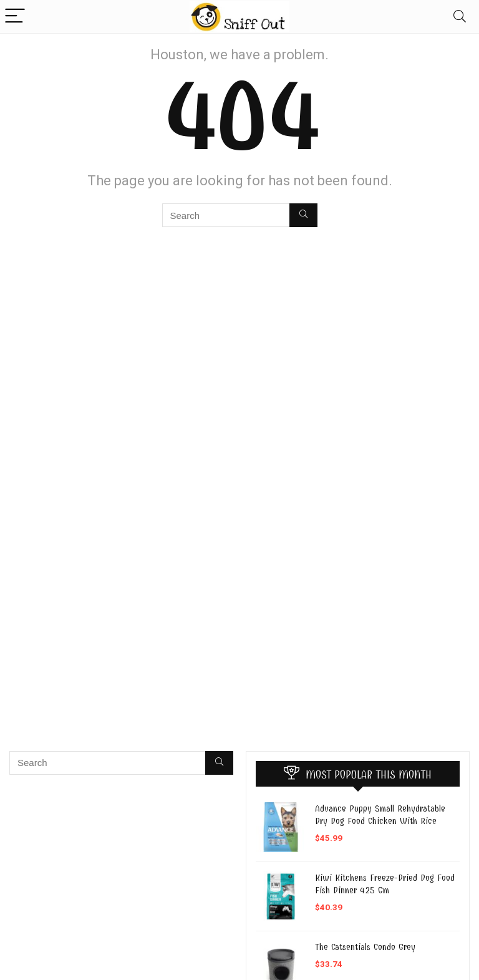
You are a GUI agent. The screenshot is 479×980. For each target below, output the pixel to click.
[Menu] (15, 17)
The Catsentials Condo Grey (365, 947)
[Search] (460, 17)
